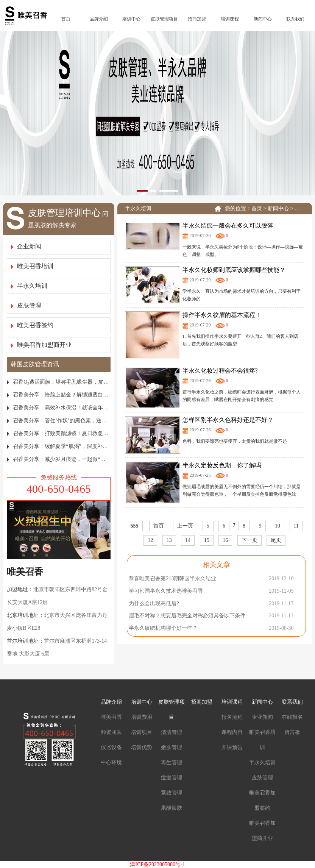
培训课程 (230, 19)
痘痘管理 (172, 778)
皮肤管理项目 (164, 19)
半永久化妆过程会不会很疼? (220, 371)
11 (296, 526)
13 (169, 540)
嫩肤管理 (172, 747)
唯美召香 (111, 717)
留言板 (292, 732)
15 (207, 540)
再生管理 (172, 763)
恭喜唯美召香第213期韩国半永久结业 (172, 578)
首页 (66, 19)
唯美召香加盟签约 (262, 800)
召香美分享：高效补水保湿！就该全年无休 (59, 408)
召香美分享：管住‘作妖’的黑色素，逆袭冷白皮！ (59, 421)
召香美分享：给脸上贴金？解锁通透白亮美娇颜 (59, 395)
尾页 (276, 540)
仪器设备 (111, 747)
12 (150, 540)
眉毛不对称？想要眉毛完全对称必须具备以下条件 (187, 616)
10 (278, 526)
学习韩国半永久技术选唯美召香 (166, 591)
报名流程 (232, 717)
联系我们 (295, 19)
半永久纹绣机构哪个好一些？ (163, 628)
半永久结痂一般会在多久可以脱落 (228, 226)
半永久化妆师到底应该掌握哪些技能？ (234, 270)
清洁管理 (172, 732)
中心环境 (111, 763)
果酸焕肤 (172, 808)
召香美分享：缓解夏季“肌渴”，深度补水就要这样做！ (59, 446)
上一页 (185, 526)
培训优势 (142, 747)
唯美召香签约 (32, 325)
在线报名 (292, 717)
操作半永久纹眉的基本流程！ (222, 315)
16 (225, 540)
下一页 (250, 540)
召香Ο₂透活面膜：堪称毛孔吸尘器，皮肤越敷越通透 (59, 382)
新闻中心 (263, 19)
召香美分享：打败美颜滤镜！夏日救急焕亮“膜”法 (59, 433)
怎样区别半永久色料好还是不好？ (228, 420)
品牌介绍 (99, 19)
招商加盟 (197, 19)
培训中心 (131, 19)
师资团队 (111, 732)
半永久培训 (29, 286)
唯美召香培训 (32, 266)
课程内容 (232, 732)
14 (188, 540)
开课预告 (232, 747)
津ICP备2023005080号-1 (157, 864)
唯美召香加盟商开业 (41, 345)
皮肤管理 (26, 305)
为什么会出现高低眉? (154, 603)
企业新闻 (26, 246)
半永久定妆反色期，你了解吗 (222, 465)
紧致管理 (172, 793)
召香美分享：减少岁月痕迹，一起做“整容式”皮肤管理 (59, 459)
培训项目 (142, 732)
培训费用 (142, 717)
